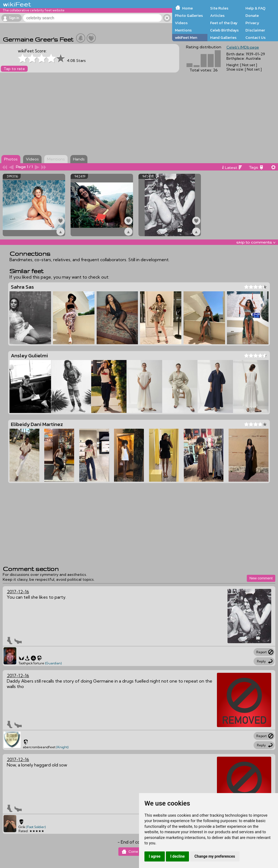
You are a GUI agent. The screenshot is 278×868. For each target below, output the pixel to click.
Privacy (252, 23)
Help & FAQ (255, 8)
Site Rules (219, 8)
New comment (261, 578)
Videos (181, 23)
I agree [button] (155, 856)
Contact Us (255, 37)
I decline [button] (177, 856)
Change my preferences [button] (215, 856)
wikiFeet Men (186, 37)
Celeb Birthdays (224, 30)
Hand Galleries (223, 37)
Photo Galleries (189, 15)
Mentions (183, 30)
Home (187, 8)
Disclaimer (255, 30)
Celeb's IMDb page (243, 47)
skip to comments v (256, 242)
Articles (217, 15)
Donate (252, 15)
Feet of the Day (224, 23)
